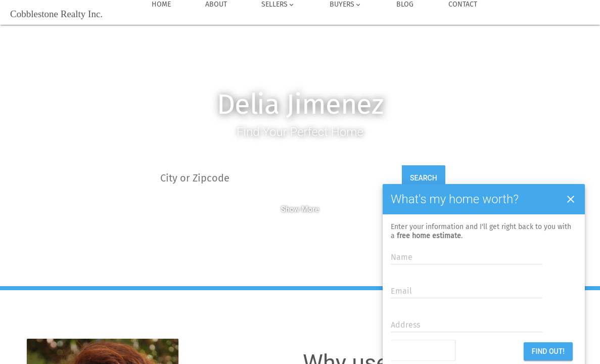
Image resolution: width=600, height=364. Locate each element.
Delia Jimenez (300, 104)
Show (290, 209)
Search (424, 178)
